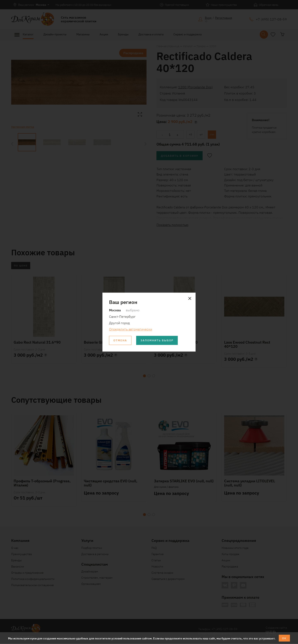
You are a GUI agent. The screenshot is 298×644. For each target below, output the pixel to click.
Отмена (121, 341)
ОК (284, 638)
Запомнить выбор (159, 341)
